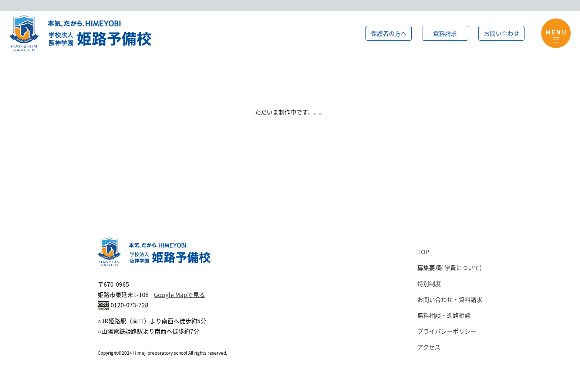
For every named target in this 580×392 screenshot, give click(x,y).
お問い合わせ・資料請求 (450, 299)
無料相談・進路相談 (444, 315)
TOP (423, 252)
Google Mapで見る (179, 294)
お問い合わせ (502, 33)
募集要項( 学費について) (449, 267)
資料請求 (445, 33)
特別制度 (429, 283)
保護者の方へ (389, 33)
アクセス (429, 347)
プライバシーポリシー (447, 331)
